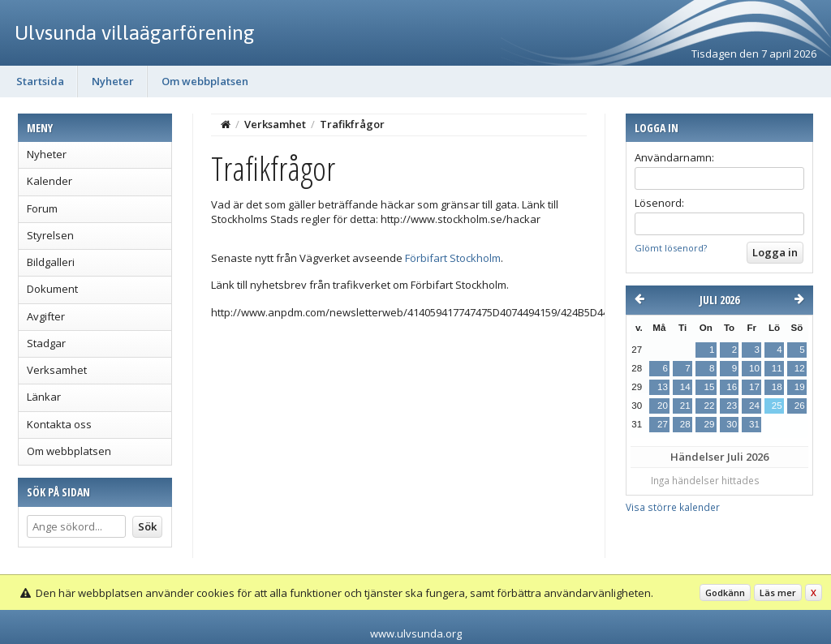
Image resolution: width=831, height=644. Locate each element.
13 (663, 387)
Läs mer (778, 592)
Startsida (40, 81)
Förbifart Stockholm (453, 258)
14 (685, 387)
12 (800, 368)
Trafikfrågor (352, 124)
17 (754, 387)
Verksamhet (57, 370)
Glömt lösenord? (671, 248)
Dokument (52, 289)
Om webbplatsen (205, 81)
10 (754, 368)
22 (709, 406)
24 (754, 406)
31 (754, 424)
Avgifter (46, 316)
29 (709, 424)
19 (800, 387)
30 (732, 424)
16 (732, 387)
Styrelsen (50, 235)
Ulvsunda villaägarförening (135, 32)
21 (685, 406)
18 (777, 387)
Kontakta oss (59, 424)
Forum (42, 208)
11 (777, 368)
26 (800, 406)
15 (709, 387)
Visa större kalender (673, 507)
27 (663, 424)
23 (732, 406)
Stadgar (46, 343)
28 (685, 424)
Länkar (44, 397)
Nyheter (113, 81)
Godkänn (725, 592)
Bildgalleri (51, 262)
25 (777, 406)
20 (663, 406)
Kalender (50, 181)
